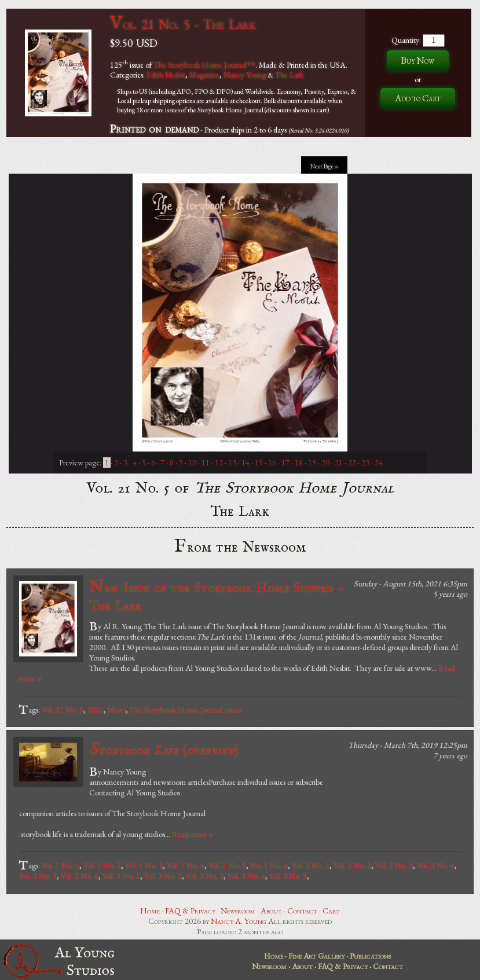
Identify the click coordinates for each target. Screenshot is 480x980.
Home (150, 911)
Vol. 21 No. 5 (63, 710)
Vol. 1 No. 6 (269, 865)
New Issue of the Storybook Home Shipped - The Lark (217, 596)
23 (365, 463)
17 (285, 463)
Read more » (193, 834)
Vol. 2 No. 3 (394, 865)
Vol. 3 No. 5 (288, 876)
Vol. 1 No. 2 (102, 865)
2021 (96, 710)
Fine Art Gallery (316, 956)
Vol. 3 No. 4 (246, 876)
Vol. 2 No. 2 (352, 865)
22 (352, 463)
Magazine (204, 75)
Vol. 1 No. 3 (144, 865)
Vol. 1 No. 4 (186, 865)
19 (312, 463)
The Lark (289, 75)
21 (339, 463)
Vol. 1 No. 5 (227, 865)
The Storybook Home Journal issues (185, 710)
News (117, 710)
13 (232, 463)
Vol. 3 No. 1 (121, 876)
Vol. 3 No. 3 (205, 876)
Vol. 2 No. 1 (311, 865)
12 (219, 463)
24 (379, 463)
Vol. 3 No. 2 (163, 876)
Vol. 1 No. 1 (61, 865)
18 (299, 463)
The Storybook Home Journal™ (204, 64)
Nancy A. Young (239, 921)
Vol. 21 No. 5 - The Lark (182, 24)
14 (246, 463)
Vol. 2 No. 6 (80, 876)
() (164, 750)
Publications (370, 956)
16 (272, 463)
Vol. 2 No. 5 (38, 876)
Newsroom (238, 911)
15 (259, 463)
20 (325, 463)
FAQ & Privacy (190, 911)
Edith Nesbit (166, 75)
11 (206, 463)
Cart (331, 911)
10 (192, 463)
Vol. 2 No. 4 (436, 865)
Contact (302, 911)
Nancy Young (245, 75)
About (271, 911)
